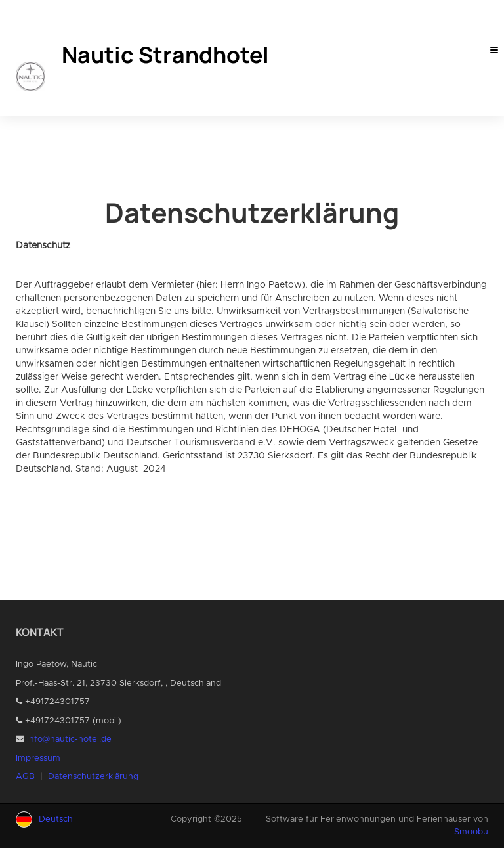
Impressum (38, 758)
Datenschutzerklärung (93, 777)
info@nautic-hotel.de (69, 739)
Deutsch (56, 819)
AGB (25, 777)
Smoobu (471, 832)
